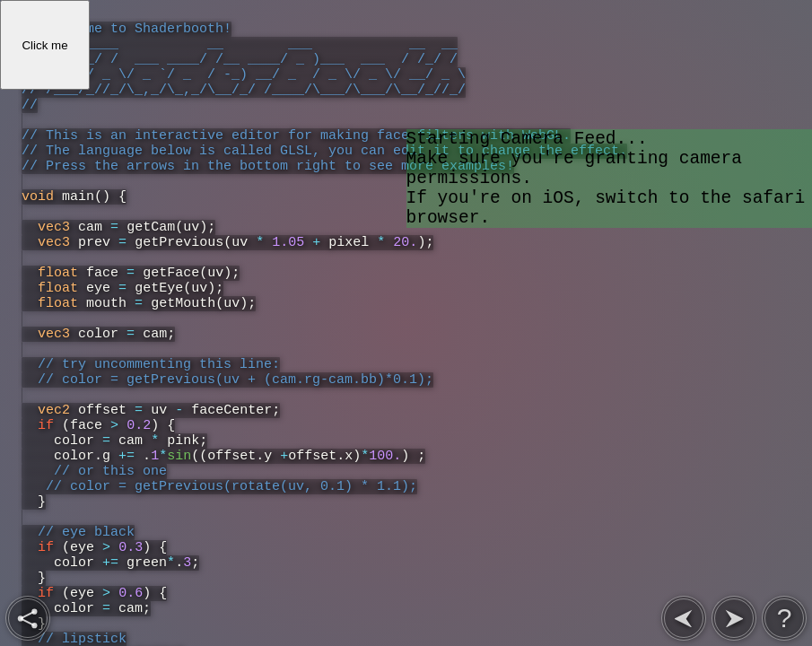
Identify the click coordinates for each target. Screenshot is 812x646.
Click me (44, 45)
